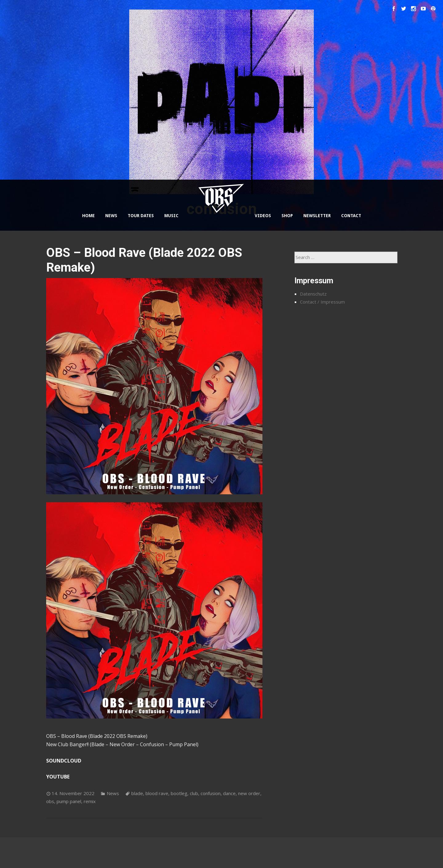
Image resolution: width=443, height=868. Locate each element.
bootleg (179, 793)
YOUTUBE (58, 777)
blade (137, 793)
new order (249, 793)
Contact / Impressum (322, 302)
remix (90, 801)
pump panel (69, 801)
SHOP (287, 216)
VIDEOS (263, 216)
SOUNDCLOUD (64, 761)
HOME (88, 216)
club (194, 793)
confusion (211, 793)
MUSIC (171, 216)
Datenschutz (313, 294)
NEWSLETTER (317, 216)
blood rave (157, 793)
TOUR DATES (141, 216)
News (113, 793)
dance (229, 793)
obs (50, 801)
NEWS (111, 216)
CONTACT (351, 216)
